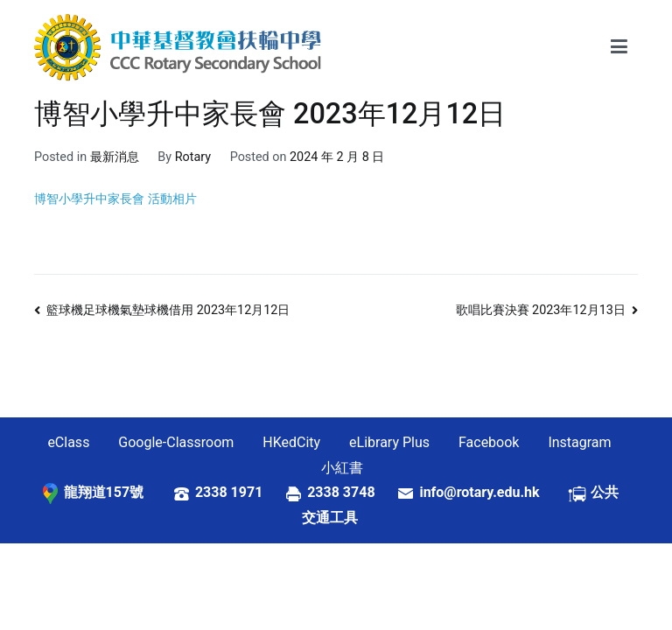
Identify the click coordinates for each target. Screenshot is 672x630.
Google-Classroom (176, 442)
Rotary (193, 157)
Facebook (489, 442)
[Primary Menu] (619, 47)
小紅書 (342, 468)
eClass (68, 442)
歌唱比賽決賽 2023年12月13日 (541, 310)
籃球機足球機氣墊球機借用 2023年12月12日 (168, 310)
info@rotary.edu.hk (493, 492)
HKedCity (291, 442)
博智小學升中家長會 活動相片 (115, 199)
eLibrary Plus (389, 442)
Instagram (579, 442)
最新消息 (115, 157)
